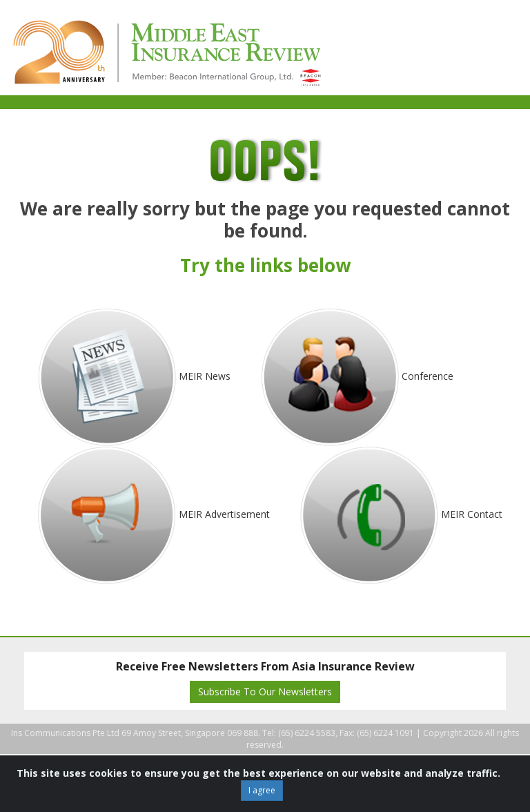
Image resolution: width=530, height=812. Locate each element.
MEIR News (205, 376)
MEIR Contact (472, 514)
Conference (428, 376)
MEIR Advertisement (224, 514)
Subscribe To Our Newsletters (265, 692)
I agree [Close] (262, 790)
